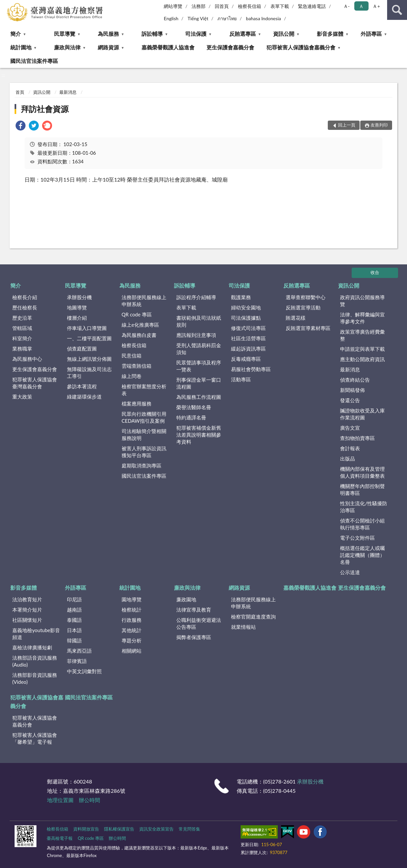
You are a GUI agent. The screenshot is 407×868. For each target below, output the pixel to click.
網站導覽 (173, 6)
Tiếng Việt (198, 18)
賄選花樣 (296, 318)
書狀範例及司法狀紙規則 (199, 321)
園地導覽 (132, 599)
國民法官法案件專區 (34, 61)
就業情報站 (243, 627)
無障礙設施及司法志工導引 (89, 373)
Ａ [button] (361, 6)
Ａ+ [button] (376, 6)
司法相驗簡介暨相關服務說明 (144, 434)
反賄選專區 (243, 34)
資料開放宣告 (86, 829)
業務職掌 (22, 349)
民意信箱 (132, 355)
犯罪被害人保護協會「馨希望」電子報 (35, 738)
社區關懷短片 (27, 620)
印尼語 (74, 599)
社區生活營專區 (248, 338)
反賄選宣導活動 (303, 307)
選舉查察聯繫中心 (306, 297)
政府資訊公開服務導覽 (362, 301)
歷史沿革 (22, 318)
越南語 (74, 610)
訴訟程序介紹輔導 (196, 297)
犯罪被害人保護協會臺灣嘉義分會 (35, 383)
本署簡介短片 (27, 610)
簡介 (16, 34)
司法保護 (196, 34)
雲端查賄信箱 (137, 366)
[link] (21, 126)
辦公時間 (89, 800)
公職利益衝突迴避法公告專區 (199, 623)
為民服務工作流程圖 (199, 397)
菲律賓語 (77, 661)
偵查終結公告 (355, 380)
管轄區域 (22, 328)
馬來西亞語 (79, 651)
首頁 (20, 92)
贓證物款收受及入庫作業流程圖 (362, 414)
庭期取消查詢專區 (142, 465)
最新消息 (68, 92)
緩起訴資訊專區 (248, 349)
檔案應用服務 (137, 404)
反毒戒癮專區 (246, 359)
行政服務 (132, 620)
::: (5, 5)
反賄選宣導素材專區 (308, 328)
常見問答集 (189, 829)
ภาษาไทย (227, 18)
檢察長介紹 (25, 297)
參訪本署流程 (82, 386)
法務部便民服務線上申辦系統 (144, 301)
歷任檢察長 (25, 307)
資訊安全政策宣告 (156, 829)
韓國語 (74, 640)
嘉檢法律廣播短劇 (32, 647)
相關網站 (132, 651)
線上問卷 (132, 376)
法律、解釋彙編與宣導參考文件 (362, 318)
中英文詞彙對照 (84, 671)
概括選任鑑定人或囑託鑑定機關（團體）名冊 (362, 555)
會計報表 (350, 448)
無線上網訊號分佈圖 (89, 359)
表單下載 (280, 6)
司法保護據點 (246, 318)
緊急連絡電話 (312, 6)
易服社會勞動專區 (251, 369)
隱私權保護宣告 (119, 829)
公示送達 (350, 572)
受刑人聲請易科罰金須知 (199, 349)
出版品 (348, 459)
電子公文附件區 (357, 538)
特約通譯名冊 (191, 417)
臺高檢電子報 (60, 838)
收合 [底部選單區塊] (375, 272)
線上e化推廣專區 (140, 325)
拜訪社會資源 (45, 109)
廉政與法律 (67, 47)
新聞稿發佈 (352, 390)
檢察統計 (132, 610)
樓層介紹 (77, 318)
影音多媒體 (330, 34)
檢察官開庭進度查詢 (253, 617)
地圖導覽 (77, 307)
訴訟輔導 (152, 34)
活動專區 (241, 379)
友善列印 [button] (379, 125)
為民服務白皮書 (139, 335)
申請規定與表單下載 (362, 349)
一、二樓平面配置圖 (89, 338)
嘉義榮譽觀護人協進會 (168, 47)
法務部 (199, 6)
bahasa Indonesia (263, 18)
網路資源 (108, 47)
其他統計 (132, 630)
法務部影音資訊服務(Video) (35, 678)
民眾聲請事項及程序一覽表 (199, 366)
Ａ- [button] (347, 6)
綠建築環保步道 (84, 397)
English (171, 18)
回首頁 (222, 6)
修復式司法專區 (248, 328)
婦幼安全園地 (246, 307)
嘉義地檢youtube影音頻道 (36, 634)
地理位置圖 (60, 800)
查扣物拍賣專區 (357, 438)
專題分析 (132, 640)
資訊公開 (284, 34)
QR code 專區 (137, 314)
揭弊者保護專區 (194, 637)
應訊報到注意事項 (196, 335)
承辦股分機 (79, 297)
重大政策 (22, 397)
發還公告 (350, 400)
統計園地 (21, 47)
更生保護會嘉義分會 (230, 47)
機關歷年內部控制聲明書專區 (362, 489)
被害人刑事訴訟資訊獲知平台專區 (144, 452)
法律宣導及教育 (194, 610)
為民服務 (108, 34)
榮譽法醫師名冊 (194, 407)
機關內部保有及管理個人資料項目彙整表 (362, 472)
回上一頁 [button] (347, 125)
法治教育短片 (27, 599)
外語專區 (371, 34)
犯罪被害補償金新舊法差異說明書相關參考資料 (199, 435)
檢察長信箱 (250, 6)
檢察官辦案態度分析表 (144, 390)
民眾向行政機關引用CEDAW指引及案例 (144, 417)
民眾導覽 (65, 34)
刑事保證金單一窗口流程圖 (199, 383)
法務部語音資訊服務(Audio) (35, 661)
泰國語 (74, 620)
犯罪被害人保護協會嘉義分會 (301, 47)
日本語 (74, 630)
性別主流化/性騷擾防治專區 (364, 507)
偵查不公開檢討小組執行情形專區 (362, 524)
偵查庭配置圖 (82, 349)
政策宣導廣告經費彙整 (362, 335)
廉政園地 (186, 599)
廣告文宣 (350, 428)
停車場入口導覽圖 (87, 328)
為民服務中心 (27, 359)
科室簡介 (22, 338)
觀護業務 (241, 297)
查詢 (397, 10)
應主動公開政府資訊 (362, 359)
